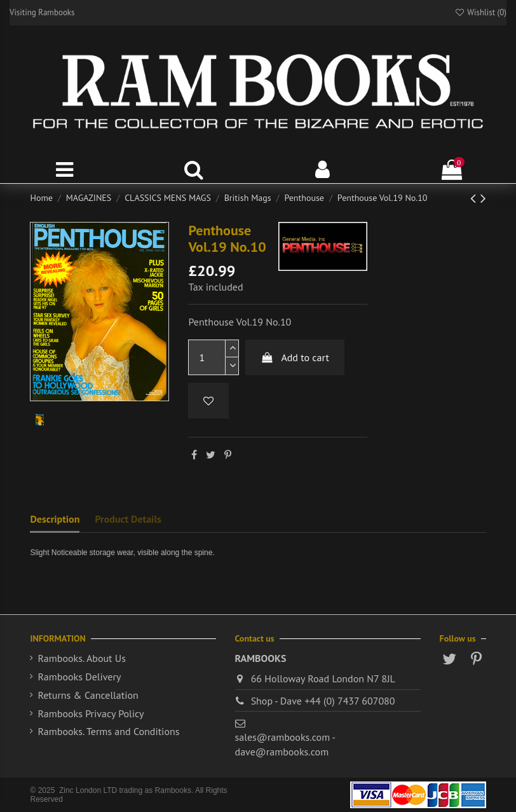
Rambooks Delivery (79, 677)
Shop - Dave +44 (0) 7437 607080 (323, 701)
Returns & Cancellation (88, 695)
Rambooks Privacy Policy (91, 713)
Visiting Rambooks (42, 12)
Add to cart (295, 357)
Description (55, 519)
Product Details (128, 519)
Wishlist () (480, 12)
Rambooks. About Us (81, 658)
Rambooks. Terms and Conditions (108, 731)
